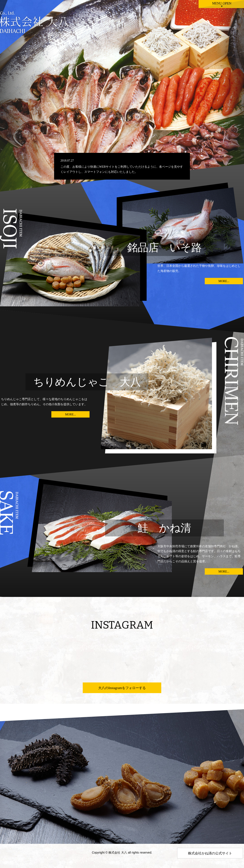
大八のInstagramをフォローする (122, 688)
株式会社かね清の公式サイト (210, 853)
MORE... (224, 281)
